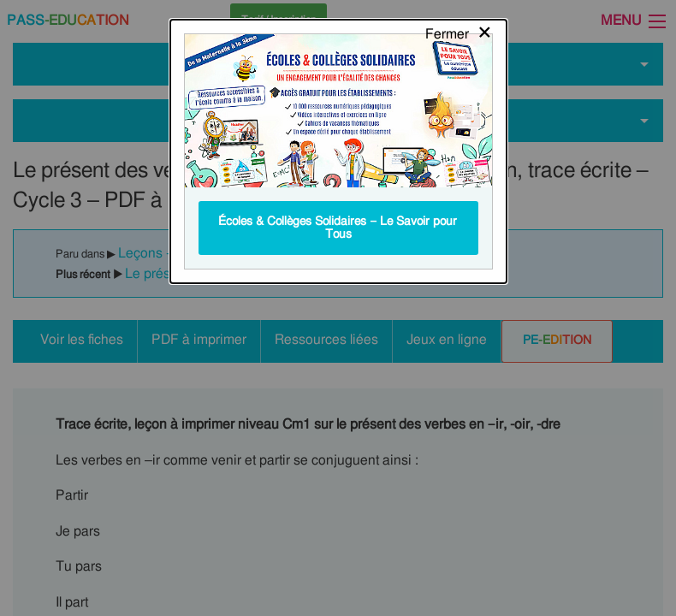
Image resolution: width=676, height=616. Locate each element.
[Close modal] (459, 30)
